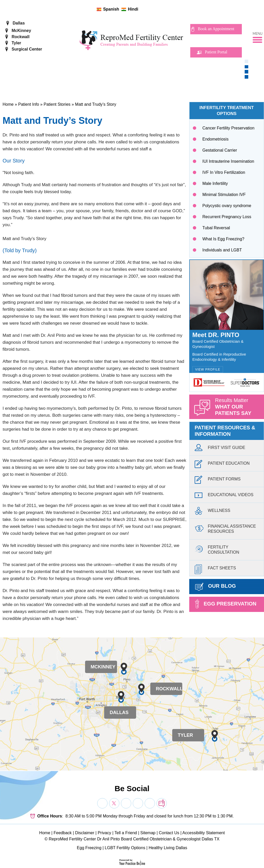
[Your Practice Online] (132, 862)
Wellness (212, 512)
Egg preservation (226, 604)
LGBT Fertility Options (125, 848)
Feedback (63, 833)
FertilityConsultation (217, 549)
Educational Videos (224, 496)
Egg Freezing (89, 848)
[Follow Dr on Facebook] (102, 803)
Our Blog (216, 587)
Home (8, 104)
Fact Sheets (215, 569)
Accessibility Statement (204, 833)
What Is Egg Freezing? (223, 239)
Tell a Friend (126, 833)
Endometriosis (215, 139)
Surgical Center (27, 49)
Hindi (133, 9)
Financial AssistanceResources (225, 528)
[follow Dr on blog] (162, 803)
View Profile (208, 370)
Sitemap (148, 833)
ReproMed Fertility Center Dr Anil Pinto (84, 839)
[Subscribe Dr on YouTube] (126, 803)
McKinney (21, 31)
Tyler (16, 43)
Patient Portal (216, 52)
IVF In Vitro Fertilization (224, 172)
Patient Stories (57, 104)
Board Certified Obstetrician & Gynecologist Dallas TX (170, 839)
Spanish (111, 9)
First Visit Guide (220, 449)
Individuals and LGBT (222, 250)
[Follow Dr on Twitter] (114, 803)
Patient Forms (218, 480)
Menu (258, 34)
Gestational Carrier (220, 150)
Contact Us (169, 833)
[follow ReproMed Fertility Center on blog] (165, 9)
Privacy (104, 833)
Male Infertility (215, 183)
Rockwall (20, 37)
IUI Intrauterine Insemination (228, 161)
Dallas (19, 23)
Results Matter (240, 408)
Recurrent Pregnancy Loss (227, 217)
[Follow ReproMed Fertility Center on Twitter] (149, 9)
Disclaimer (85, 833)
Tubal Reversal (216, 228)
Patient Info (28, 104)
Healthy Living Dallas (168, 848)
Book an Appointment (216, 29)
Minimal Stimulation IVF (224, 195)
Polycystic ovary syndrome (227, 206)
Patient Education (222, 465)
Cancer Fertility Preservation (228, 128)
